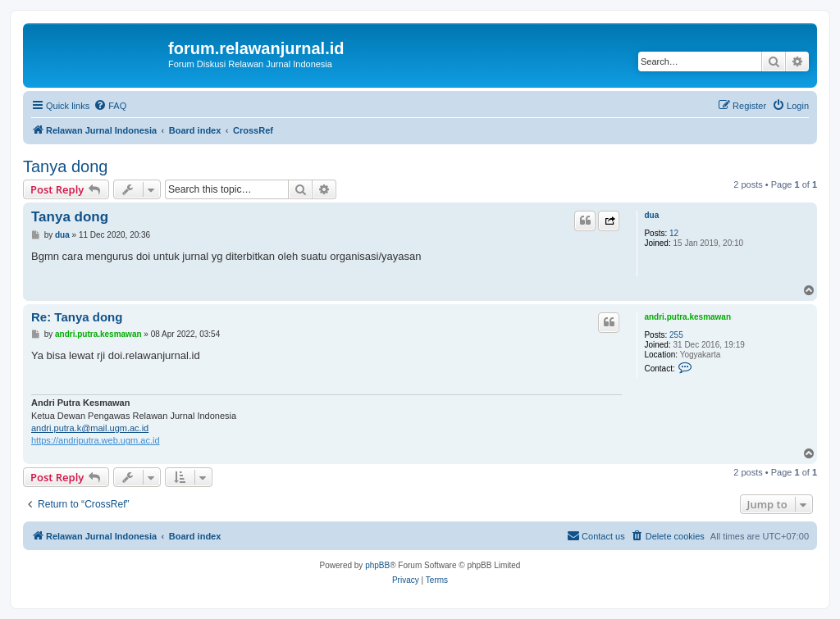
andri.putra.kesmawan (687, 317)
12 (674, 233)
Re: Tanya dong (77, 317)
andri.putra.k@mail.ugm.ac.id (90, 428)
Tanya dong (65, 166)
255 (676, 335)
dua (651, 215)
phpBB (377, 565)
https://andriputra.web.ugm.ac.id (96, 440)
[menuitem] (110, 106)
